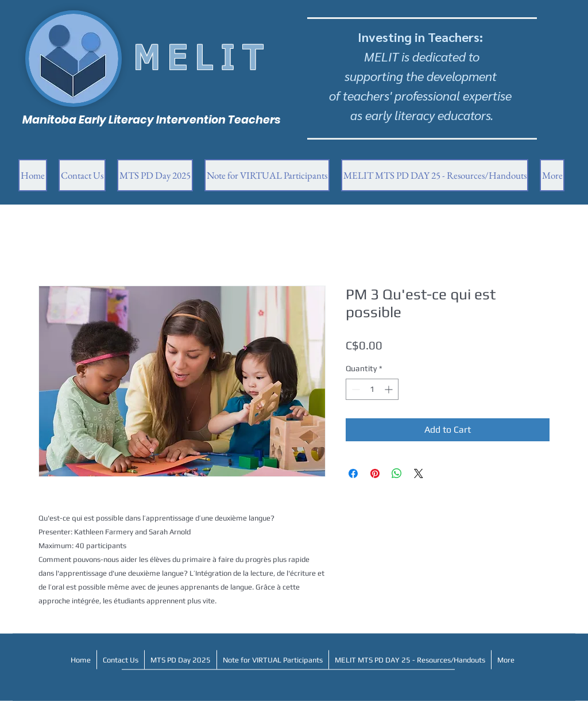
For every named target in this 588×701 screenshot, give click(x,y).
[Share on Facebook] (353, 473)
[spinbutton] (372, 389)
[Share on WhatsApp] (397, 473)
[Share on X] (419, 473)
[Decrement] (355, 389)
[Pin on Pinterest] (375, 473)
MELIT (203, 60)
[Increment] (390, 389)
